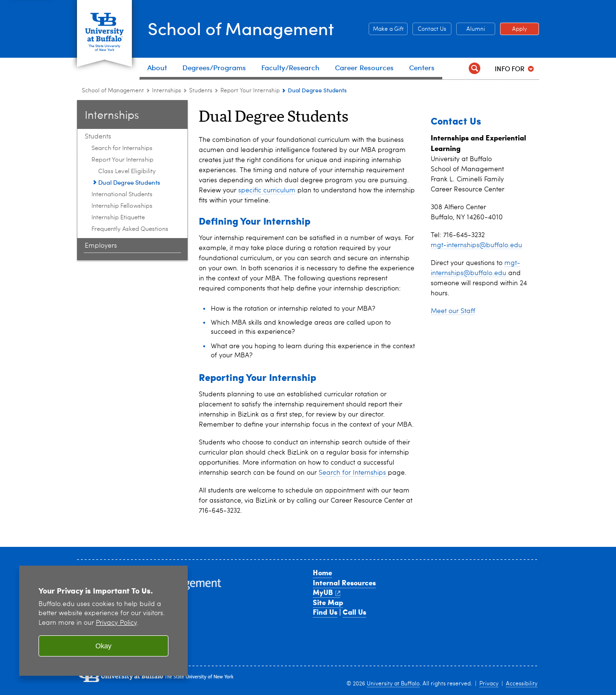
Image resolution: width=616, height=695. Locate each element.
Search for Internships (353, 473)
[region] (103, 621)
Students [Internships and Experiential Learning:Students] (201, 91)
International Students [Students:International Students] (122, 195)
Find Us (325, 612)
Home (322, 572)
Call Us (354, 612)
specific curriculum (267, 190)
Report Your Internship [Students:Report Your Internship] (250, 91)
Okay (103, 646)
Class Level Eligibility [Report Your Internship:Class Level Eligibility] (127, 171)
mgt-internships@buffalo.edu (476, 245)
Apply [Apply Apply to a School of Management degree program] (513, 29)
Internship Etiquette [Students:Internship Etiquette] (118, 218)
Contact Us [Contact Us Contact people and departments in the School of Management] (429, 29)
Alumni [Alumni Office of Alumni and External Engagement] (471, 29)
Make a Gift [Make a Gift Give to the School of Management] (386, 29)
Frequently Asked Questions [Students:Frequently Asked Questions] (130, 229)
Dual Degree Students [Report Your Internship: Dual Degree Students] (129, 182)
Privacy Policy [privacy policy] (116, 623)
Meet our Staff (453, 311)
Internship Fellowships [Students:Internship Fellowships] (122, 206)
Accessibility (522, 684)
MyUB (327, 592)
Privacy (489, 684)
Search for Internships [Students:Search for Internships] (122, 148)
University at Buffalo (393, 684)
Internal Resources (344, 582)
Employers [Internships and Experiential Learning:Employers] (101, 246)
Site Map (328, 602)
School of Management (241, 28)
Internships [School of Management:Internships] (167, 91)
